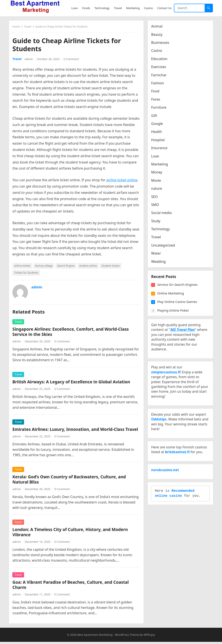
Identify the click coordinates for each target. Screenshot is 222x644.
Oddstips (160, 432)
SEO (155, 198)
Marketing (161, 165)
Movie (157, 181)
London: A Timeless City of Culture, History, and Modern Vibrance (71, 533)
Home (17, 28)
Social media (162, 214)
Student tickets (112, 267)
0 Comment (72, 60)
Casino (158, 52)
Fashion (159, 84)
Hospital (159, 141)
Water (157, 254)
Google (158, 125)
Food (156, 92)
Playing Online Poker (174, 314)
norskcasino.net (166, 489)
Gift (155, 116)
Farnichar (160, 76)
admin (30, 60)
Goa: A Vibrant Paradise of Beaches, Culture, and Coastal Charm (72, 586)
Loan (156, 157)
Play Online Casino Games (178, 306)
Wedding (159, 262)
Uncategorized (164, 246)
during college (45, 267)
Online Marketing (172, 297)
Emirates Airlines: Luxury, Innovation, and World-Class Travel (76, 430)
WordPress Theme (127, 637)
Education (160, 60)
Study (157, 222)
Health (158, 133)
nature (158, 190)
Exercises (160, 68)
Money (158, 173)
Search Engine (67, 267)
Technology (162, 230)
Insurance (160, 149)
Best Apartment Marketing (95, 637)
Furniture (160, 108)
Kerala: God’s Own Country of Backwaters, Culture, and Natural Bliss (70, 480)
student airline (89, 267)
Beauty (158, 35)
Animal (158, 27)
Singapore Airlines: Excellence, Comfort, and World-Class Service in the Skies (72, 333)
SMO (156, 206)
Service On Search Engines (178, 289)
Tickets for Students (27, 274)
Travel (29, 28)
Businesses (161, 44)
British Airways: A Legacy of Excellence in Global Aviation (72, 383)
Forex (157, 100)
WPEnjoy (149, 637)
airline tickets (23, 267)
